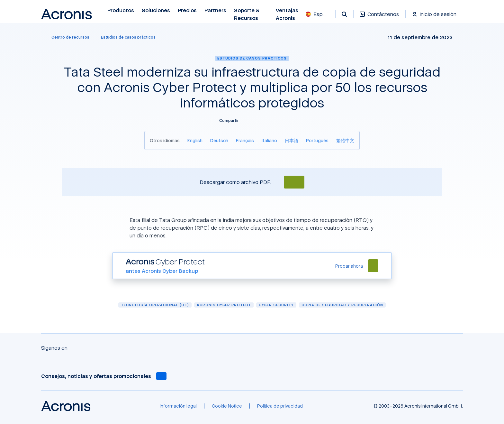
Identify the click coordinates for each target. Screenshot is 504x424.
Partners (215, 10)
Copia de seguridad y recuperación (342, 305)
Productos (121, 10)
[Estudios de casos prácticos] (128, 37)
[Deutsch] (219, 140)
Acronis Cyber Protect (224, 305)
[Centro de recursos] (67, 37)
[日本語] (292, 140)
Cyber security (276, 305)
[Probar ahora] (349, 266)
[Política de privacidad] (280, 406)
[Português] (317, 140)
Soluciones (156, 10)
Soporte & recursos (247, 14)
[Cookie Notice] (227, 406)
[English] (195, 140)
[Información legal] (178, 406)
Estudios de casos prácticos (252, 58)
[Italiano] (269, 140)
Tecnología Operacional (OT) (155, 305)
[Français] (245, 140)
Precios (187, 10)
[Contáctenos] (379, 18)
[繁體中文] (345, 140)
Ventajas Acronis (287, 14)
